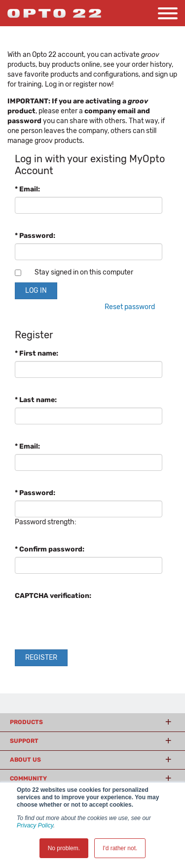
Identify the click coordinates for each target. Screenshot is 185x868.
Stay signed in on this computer (84, 272)
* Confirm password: (50, 549)
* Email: (27, 189)
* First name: (37, 353)
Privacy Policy (35, 825)
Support (24, 741)
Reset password (130, 307)
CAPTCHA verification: (53, 596)
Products (26, 722)
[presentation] (90, 623)
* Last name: (36, 400)
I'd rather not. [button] (120, 848)
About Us (25, 760)
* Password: (35, 236)
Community (28, 778)
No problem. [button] (64, 848)
